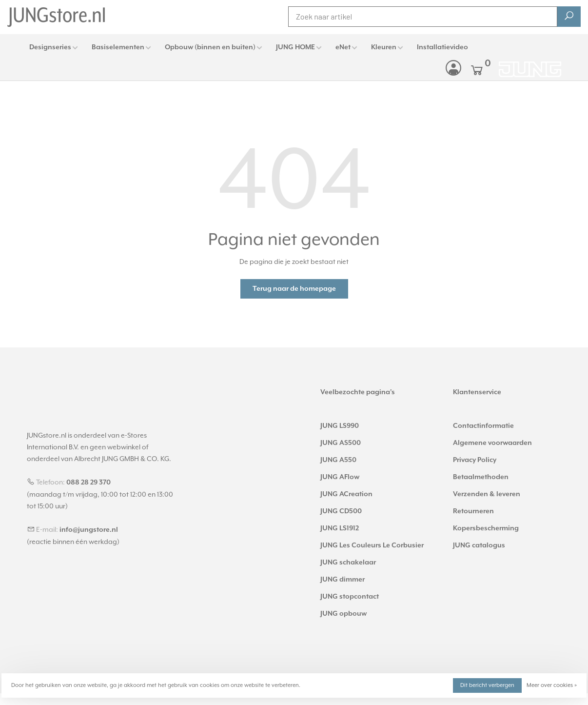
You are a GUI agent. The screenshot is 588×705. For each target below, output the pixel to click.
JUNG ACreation (346, 494)
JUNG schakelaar (348, 563)
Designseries (50, 47)
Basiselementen (118, 47)
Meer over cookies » (552, 685)
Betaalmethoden (481, 477)
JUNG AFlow (340, 477)
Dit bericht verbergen (487, 685)
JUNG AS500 (341, 443)
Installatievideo (442, 47)
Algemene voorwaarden (492, 443)
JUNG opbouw (343, 614)
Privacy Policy (475, 460)
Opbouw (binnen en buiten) (210, 47)
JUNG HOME (295, 47)
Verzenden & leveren (487, 494)
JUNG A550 (338, 460)
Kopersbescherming (486, 528)
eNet (343, 47)
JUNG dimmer (343, 580)
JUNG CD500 (341, 511)
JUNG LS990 (340, 426)
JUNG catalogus (479, 545)
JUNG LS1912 (340, 528)
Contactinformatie (483, 426)
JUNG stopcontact (350, 597)
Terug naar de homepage (294, 289)
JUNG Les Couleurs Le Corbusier (372, 545)
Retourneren (473, 511)
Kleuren (384, 47)
